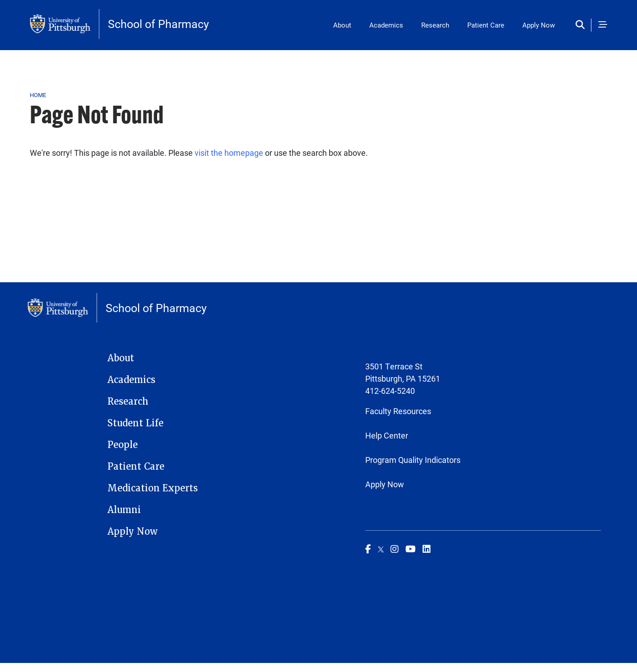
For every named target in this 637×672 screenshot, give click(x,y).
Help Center (387, 435)
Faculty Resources (398, 411)
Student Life (135, 423)
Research (435, 25)
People (123, 445)
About (342, 25)
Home (38, 95)
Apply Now (539, 25)
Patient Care (486, 25)
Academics (386, 25)
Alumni (124, 510)
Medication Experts (153, 488)
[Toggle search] (582, 25)
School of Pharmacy (158, 24)
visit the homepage (229, 153)
